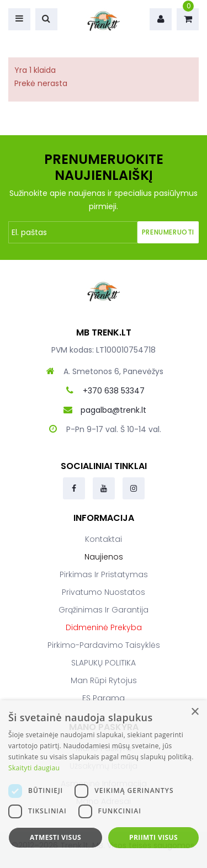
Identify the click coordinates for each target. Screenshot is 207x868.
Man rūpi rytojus (104, 680)
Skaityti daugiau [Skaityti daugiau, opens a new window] (34, 768)
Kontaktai (104, 539)
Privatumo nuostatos (104, 592)
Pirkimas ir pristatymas (104, 574)
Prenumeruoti (168, 232)
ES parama (104, 698)
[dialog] (104, 784)
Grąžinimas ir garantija (104, 610)
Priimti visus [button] (153, 837)
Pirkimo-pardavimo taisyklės (104, 645)
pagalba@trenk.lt (113, 410)
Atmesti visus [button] (55, 837)
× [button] (195, 712)
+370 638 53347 (114, 391)
